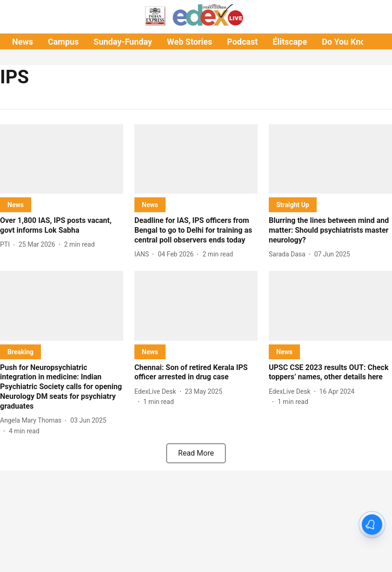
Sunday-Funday (123, 42)
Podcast (242, 42)
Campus (63, 42)
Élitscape (290, 42)
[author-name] (7, 245)
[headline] (62, 226)
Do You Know (346, 42)
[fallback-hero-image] (62, 159)
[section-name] (16, 205)
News (23, 42)
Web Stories (189, 42)
